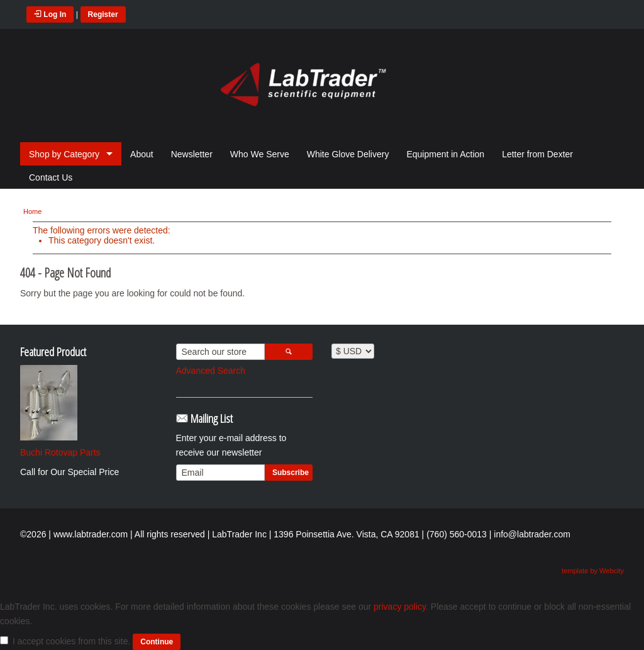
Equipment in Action (445, 154)
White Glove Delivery (348, 154)
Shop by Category (64, 154)
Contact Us (51, 177)
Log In (50, 14)
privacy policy (400, 607)
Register (103, 14)
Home (32, 211)
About (142, 154)
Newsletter (192, 154)
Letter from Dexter (537, 154)
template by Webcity (593, 571)
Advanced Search (211, 371)
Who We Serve (260, 154)
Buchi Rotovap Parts (60, 452)
